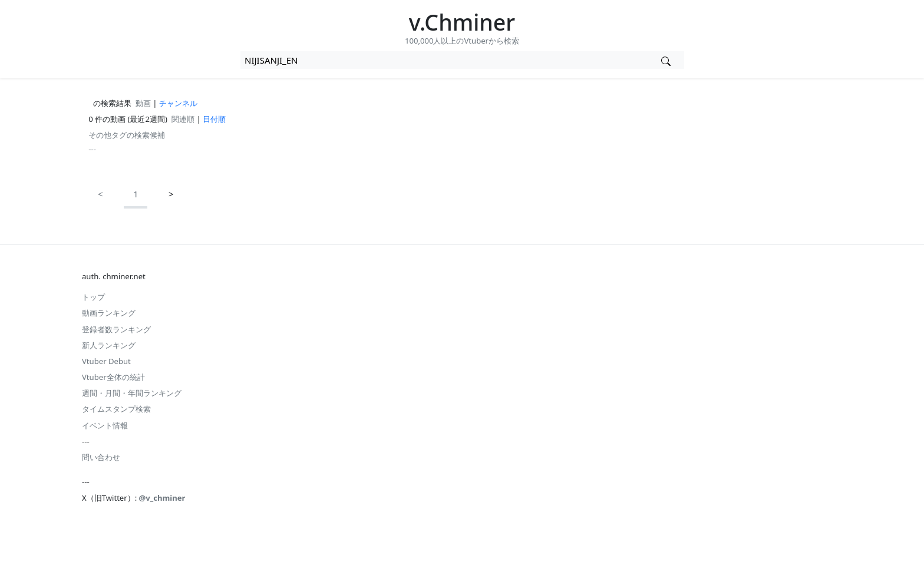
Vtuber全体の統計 (113, 377)
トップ (93, 297)
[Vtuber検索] (666, 60)
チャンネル (178, 103)
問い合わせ (101, 457)
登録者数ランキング (116, 329)
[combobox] (444, 60)
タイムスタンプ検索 (116, 409)
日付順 (214, 119)
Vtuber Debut (106, 361)
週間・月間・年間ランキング (132, 393)
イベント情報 (105, 425)
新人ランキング (109, 345)
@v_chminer (162, 498)
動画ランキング (109, 313)
